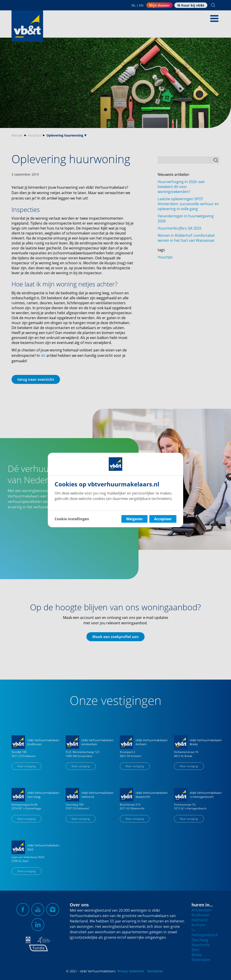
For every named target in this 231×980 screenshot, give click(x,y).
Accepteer (163, 519)
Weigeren (134, 519)
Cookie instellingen (72, 519)
